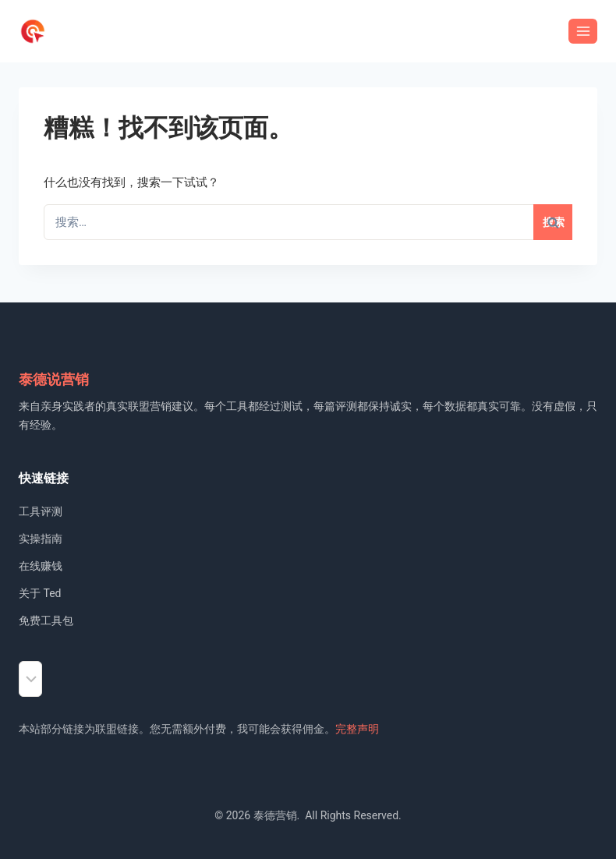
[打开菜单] (583, 31)
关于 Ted (40, 593)
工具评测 (41, 511)
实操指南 (41, 539)
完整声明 (357, 729)
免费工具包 (46, 620)
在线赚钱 (41, 566)
